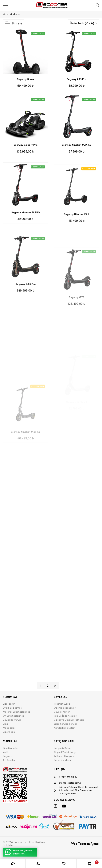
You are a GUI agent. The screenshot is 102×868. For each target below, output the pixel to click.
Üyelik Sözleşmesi (12, 708)
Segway (7, 756)
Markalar (15, 14)
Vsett (5, 752)
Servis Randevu (62, 760)
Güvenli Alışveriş (63, 712)
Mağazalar (9, 728)
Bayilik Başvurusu (12, 720)
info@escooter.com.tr (68, 783)
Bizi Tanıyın (9, 704)
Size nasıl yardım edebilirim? (19, 852)
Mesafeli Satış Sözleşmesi (17, 712)
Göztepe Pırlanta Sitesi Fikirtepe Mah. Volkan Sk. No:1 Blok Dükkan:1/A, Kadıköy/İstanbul (76, 790)
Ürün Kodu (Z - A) (82, 23)
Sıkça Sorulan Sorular (65, 724)
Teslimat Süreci (62, 704)
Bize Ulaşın (9, 732)
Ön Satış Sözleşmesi (14, 716)
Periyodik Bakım (63, 748)
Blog (5, 724)
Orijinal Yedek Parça (65, 752)
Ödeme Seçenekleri (65, 708)
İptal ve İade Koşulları (65, 716)
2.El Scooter (9, 760)
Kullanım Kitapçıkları (65, 756)
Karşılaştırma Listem (65, 728)
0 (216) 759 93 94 (66, 777)
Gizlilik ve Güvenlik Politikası (69, 720)
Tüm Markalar (11, 748)
